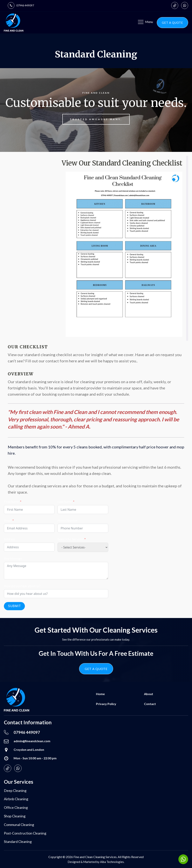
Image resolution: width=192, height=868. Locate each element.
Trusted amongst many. (96, 119)
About (149, 694)
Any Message (13, 558)
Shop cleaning (15, 816)
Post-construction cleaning (25, 833)
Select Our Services (70, 539)
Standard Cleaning (18, 842)
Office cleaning (16, 807)
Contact (150, 704)
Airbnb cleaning (16, 799)
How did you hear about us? (22, 586)
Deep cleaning (15, 791)
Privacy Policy (106, 704)
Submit (14, 606)
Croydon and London (29, 750)
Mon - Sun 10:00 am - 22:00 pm (35, 758)
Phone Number (68, 520)
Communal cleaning (19, 825)
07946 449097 (25, 5)
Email (8, 520)
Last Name (65, 501)
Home (100, 694)
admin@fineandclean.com (32, 741)
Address (9, 539)
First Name (11, 501)
